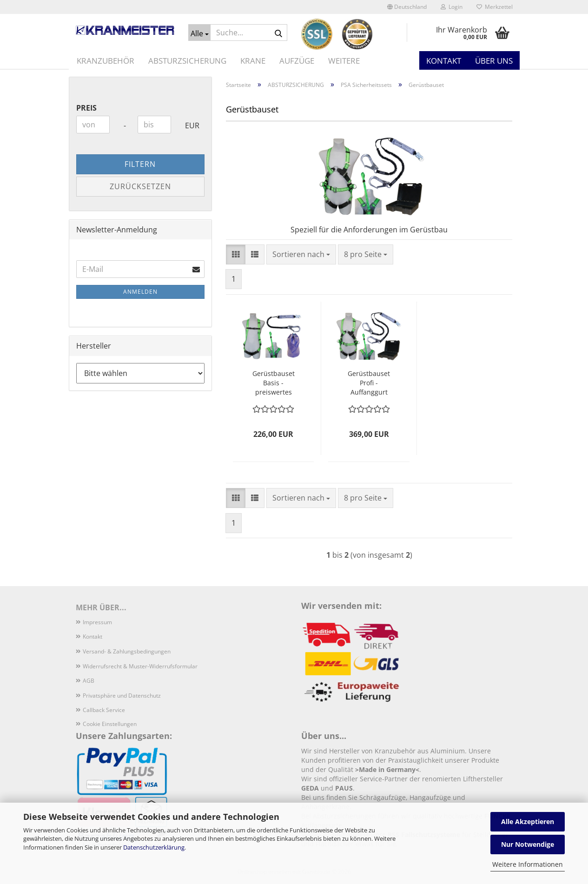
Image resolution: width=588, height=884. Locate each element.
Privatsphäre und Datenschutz (122, 696)
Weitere (344, 61)
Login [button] (452, 7)
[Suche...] (199, 33)
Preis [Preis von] (86, 108)
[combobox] (301, 254)
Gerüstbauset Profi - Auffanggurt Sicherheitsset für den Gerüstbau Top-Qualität (369, 383)
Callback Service (104, 710)
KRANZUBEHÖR (106, 61)
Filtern (140, 164)
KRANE (253, 61)
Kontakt (444, 61)
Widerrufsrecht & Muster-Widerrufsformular (140, 666)
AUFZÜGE (297, 61)
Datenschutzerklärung (154, 847)
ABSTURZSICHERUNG (187, 61)
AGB (89, 681)
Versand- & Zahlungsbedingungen (127, 651)
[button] (407, 7)
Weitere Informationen (528, 864)
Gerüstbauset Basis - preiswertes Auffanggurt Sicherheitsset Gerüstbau (274, 383)
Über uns (494, 61)
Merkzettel (495, 7)
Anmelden (140, 292)
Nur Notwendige (528, 844)
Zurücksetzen (140, 186)
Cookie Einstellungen (110, 724)
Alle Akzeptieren (528, 821)
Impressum (97, 622)
